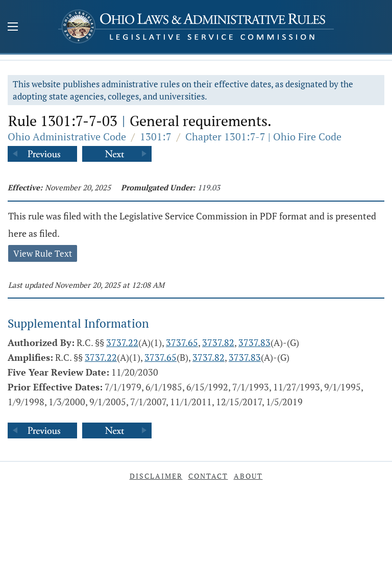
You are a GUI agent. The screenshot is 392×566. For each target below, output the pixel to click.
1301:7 (156, 137)
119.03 (209, 187)
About (248, 476)
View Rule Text (43, 253)
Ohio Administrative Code (67, 137)
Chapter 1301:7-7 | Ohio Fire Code (263, 137)
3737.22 (122, 342)
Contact (208, 476)
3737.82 (218, 342)
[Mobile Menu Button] (13, 28)
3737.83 (254, 342)
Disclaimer (156, 476)
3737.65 (182, 342)
